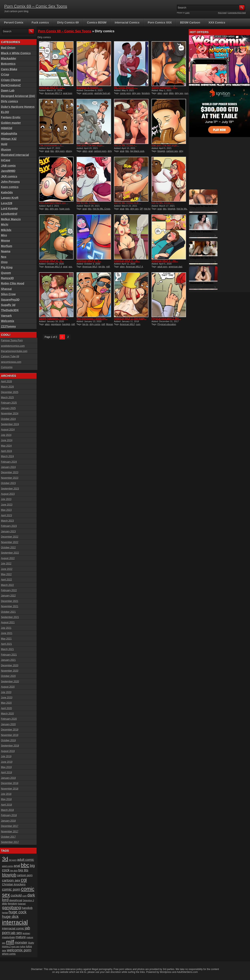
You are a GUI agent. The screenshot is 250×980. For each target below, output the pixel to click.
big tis (85, 324)
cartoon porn (100, 151)
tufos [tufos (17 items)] (23, 946)
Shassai (6, 289)
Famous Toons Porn (12, 340)
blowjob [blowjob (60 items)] (9, 875)
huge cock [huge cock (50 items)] (17, 912)
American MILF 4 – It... (51, 261)
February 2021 (9, 655)
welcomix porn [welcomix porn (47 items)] (19, 950)
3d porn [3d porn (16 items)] (13, 860)
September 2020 (10, 682)
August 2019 (8, 751)
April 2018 (6, 805)
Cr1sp (5, 75)
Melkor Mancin (11, 219)
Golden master (11, 123)
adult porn (162, 267)
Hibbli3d (7, 128)
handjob (66, 324)
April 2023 (6, 515)
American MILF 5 (53, 93)
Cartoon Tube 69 (10, 357)
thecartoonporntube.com (14, 351)
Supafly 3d (8, 305)
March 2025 (7, 398)
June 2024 (7, 440)
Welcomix (8, 321)
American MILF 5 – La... (52, 88)
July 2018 (6, 794)
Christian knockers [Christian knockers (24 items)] (14, 884)
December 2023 (10, 472)
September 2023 (10, 489)
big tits (102, 267)
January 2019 (8, 778)
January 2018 (8, 821)
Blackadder (9, 58)
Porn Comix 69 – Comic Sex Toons (36, 6)
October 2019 (8, 740)
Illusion (6, 150)
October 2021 (8, 612)
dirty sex (136, 93)
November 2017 (10, 832)
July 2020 (6, 692)
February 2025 (9, 403)
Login (187, 13)
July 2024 (6, 435)
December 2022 (10, 537)
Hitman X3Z (9, 139)
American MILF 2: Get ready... (130, 319)
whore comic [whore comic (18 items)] (9, 954)
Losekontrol (9, 214)
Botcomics (8, 64)
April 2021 (6, 644)
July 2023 (6, 499)
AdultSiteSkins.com (187, 972)
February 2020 (9, 719)
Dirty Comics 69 (68, 23)
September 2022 (10, 553)
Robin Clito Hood (13, 283)
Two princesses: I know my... (92, 319)
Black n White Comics (16, 53)
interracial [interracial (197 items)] (15, 922)
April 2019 (6, 773)
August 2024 (8, 430)
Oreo (4, 262)
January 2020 (8, 724)
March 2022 (7, 585)
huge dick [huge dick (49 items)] (10, 917)
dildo (171, 93)
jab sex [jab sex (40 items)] (16, 933)
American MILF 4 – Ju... (127, 261)
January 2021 (8, 660)
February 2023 (9, 526)
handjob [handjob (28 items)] (27, 908)
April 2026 (6, 381)
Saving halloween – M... (164, 88)
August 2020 (8, 687)
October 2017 (8, 837)
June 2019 (7, 762)
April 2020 (6, 708)
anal (166, 93)
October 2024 (8, 419)
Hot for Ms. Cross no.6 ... (127, 203)
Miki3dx (6, 230)
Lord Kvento (9, 209)
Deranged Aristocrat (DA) (18, 96)
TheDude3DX (10, 310)
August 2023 (8, 494)
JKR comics (9, 176)
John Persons (10, 182)
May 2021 (6, 639)
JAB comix (8, 166)
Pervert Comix (14, 23)
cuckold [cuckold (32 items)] (16, 895)
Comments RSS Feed (237, 13)
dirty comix (95, 324)
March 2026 (7, 387)
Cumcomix (7, 367)
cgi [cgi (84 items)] (24, 880)
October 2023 (8, 483)
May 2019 (6, 767)
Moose (110, 324)
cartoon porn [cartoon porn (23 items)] (25, 875)
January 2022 (8, 596)
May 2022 (6, 574)
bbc (52, 151)
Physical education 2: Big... (166, 319)
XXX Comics (217, 23)
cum (138, 324)
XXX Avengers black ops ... (54, 203)
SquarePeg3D (10, 300)
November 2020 (10, 671)
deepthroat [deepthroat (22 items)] (16, 900)
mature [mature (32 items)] (21, 937)
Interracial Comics (127, 23)
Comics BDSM (97, 23)
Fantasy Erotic (11, 117)
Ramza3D (7, 278)
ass (70, 267)
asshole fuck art (102, 93)
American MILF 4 (53, 267)
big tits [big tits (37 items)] (23, 870)
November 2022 (10, 542)
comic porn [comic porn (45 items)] (11, 889)
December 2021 (10, 601)
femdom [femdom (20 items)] (13, 904)
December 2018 (10, 783)
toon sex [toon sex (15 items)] (15, 947)
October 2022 (8, 548)
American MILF (90, 267)
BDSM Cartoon (190, 23)
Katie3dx (7, 192)
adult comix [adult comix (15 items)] (8, 866)
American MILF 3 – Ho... (165, 261)
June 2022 (7, 569)
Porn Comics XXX (160, 23)
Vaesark (6, 316)
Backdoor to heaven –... (89, 88)
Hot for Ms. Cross (102, 209)
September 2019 (10, 746)
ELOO (5, 112)
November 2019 (10, 735)
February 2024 (9, 462)
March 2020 (7, 714)
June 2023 (7, 505)
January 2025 (8, 408)
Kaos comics (10, 187)
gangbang (56, 324)
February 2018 (9, 815)
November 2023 (10, 478)
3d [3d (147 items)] (5, 859)
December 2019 (10, 730)
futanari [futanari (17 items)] (22, 904)
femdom (146, 93)
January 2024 (8, 467)
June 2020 (7, 698)
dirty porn (60, 151)
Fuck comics (40, 23)
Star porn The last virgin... (90, 145)
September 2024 (10, 424)
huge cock (64, 209)
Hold (4, 144)
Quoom (6, 273)
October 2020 (8, 676)
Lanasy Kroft (10, 198)
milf (108, 267)
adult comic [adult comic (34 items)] (26, 860)
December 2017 (10, 826)
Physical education (167, 324)
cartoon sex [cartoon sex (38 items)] (11, 880)
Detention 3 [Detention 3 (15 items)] (29, 900)
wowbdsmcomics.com (13, 346)
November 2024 (10, 414)
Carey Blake (9, 69)
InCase (6, 160)
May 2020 (6, 703)
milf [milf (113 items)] (10, 942)
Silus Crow (8, 294)
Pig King (7, 267)
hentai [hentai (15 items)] (5, 913)
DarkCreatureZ (11, 85)
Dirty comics (10, 101)
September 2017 (10, 842)
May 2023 (6, 510)
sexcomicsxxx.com (11, 362)
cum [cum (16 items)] (24, 896)
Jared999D (8, 171)
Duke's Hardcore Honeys (18, 107)
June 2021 (7, 633)
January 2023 (8, 532)
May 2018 (6, 799)
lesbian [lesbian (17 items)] (26, 933)
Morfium (7, 246)
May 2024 (6, 446)
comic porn (126, 93)
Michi (5, 225)
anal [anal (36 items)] (17, 866)
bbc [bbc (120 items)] (25, 865)
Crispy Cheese (11, 80)
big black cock (137, 151)
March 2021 (7, 649)
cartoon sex (172, 151)
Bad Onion (8, 48)
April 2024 (6, 451)
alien (160, 93)
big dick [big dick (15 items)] (14, 871)
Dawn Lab (8, 91)
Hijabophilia (9, 134)
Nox (4, 257)
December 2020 (10, 666)
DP (141, 209)
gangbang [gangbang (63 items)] (11, 907)
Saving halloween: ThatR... (54, 319)
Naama (6, 251)
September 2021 (10, 617)
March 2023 (7, 521)
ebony (69, 151)
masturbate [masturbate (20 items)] (8, 937)
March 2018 (7, 810)
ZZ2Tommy (9, 326)
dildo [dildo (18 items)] (5, 904)
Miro (4, 235)
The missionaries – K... (51, 145)
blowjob (161, 151)
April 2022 (6, 580)
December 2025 (10, 392)
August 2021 (8, 622)
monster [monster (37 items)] (21, 943)
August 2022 (8, 558)
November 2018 (10, 789)
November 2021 (10, 606)
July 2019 (6, 756)
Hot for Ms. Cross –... (125, 145)
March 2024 (7, 456)
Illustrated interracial (15, 155)
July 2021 (6, 628)
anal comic (88, 93)
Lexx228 (7, 203)
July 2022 (6, 564)
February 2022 (9, 590)
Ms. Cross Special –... (126, 88)
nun (186, 93)
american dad (175, 267)
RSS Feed (222, 13)
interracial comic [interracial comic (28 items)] (13, 928)
